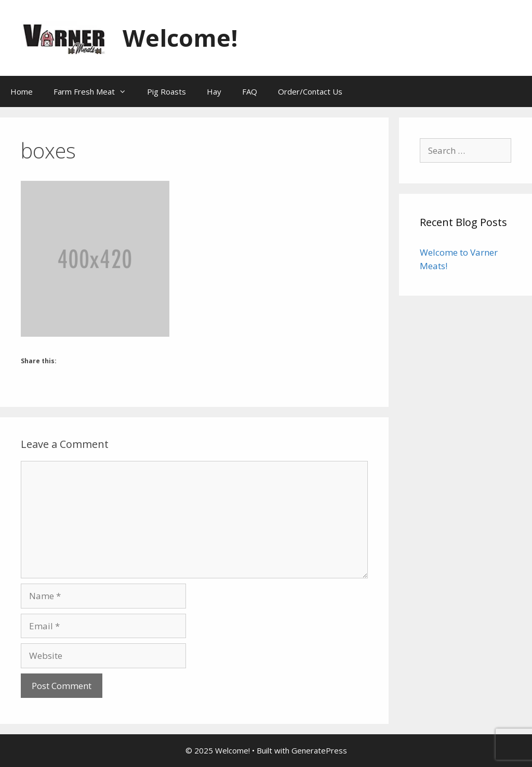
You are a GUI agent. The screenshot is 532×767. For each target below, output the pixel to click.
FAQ (250, 91)
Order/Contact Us (310, 91)
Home (22, 91)
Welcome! (180, 38)
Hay (214, 91)
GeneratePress (319, 750)
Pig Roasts (167, 91)
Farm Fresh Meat (95, 91)
